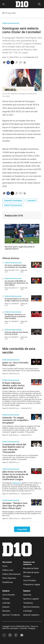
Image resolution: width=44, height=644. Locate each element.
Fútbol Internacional (11, 23)
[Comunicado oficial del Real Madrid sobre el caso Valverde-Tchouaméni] (36, 444)
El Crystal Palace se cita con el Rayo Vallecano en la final (17, 300)
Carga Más (22, 529)
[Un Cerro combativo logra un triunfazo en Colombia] (36, 265)
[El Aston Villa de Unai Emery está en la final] (36, 332)
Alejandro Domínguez (13, 200)
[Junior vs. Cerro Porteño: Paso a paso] (36, 362)
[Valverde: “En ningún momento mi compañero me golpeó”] (36, 417)
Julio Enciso (17, 483)
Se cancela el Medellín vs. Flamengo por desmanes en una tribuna (16, 283)
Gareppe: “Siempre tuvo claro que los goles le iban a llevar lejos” (15, 506)
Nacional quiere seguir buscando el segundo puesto (20, 248)
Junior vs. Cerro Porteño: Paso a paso (15, 364)
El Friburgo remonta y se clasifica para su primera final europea (15, 316)
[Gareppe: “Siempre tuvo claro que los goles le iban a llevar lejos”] (36, 502)
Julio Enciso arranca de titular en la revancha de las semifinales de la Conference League (15, 475)
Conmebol (31, 200)
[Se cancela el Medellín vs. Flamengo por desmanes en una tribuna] (36, 281)
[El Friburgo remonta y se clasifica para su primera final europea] (36, 314)
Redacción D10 (14, 215)
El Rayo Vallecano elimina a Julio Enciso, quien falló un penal (14, 385)
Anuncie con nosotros (29, 563)
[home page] (22, 4)
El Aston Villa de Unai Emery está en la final (16, 333)
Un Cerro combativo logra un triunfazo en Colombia (15, 266)
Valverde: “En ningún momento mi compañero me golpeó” (15, 420)
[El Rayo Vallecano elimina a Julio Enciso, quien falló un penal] (36, 382)
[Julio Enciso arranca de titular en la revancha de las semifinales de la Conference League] (36, 471)
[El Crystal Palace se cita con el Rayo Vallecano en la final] (36, 298)
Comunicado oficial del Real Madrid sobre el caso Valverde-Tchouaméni (14, 448)
